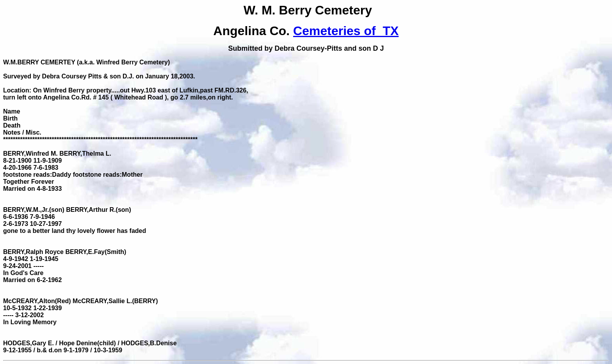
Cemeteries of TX (346, 31)
